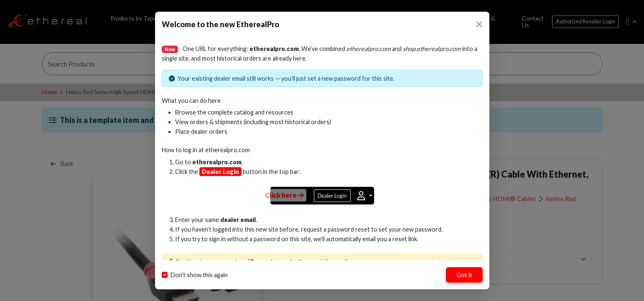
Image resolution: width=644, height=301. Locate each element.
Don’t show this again (199, 275)
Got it (464, 275)
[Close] (479, 24)
